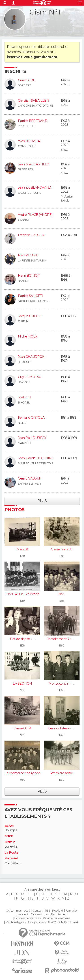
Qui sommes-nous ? (18, 911)
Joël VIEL (25, 397)
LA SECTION (22, 684)
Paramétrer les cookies (56, 918)
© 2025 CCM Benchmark (63, 922)
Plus (42, 501)
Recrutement (59, 914)
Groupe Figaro (37, 922)
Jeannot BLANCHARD (34, 187)
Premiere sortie (62, 773)
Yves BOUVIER (29, 141)
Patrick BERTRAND (33, 121)
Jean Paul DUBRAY (32, 438)
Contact (38, 911)
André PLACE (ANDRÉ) (35, 215)
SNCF (9, 836)
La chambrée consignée (22, 773)
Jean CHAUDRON (31, 357)
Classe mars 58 (62, 549)
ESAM (9, 826)
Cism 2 (10, 842)
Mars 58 (22, 549)
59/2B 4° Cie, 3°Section (22, 594)
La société (23, 914)
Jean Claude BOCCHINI (35, 458)
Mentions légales (15, 922)
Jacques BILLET (30, 316)
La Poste (12, 853)
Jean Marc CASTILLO (34, 164)
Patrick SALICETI (30, 296)
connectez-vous (35, 52)
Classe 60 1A (22, 728)
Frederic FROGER (31, 235)
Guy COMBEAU (30, 377)
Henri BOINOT (29, 276)
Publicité (57, 911)
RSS (47, 911)
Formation (72, 911)
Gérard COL (26, 80)
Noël (62, 594)
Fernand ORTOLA (31, 418)
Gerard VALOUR (30, 478)
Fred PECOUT (28, 255)
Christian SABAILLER (33, 101)
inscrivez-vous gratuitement (32, 57)
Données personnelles (27, 918)
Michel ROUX (28, 336)
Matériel (11, 858)
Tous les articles (40, 914)
